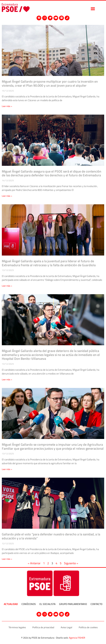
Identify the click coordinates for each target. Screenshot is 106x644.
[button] (93, 9)
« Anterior (34, 563)
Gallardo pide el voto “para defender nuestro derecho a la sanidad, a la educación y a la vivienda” (51, 536)
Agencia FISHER (77, 638)
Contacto (96, 604)
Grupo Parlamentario (73, 604)
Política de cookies (88, 627)
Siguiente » (71, 563)
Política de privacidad (43, 627)
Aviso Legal (66, 627)
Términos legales (17, 627)
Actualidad (11, 604)
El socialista (47, 604)
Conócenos (29, 604)
